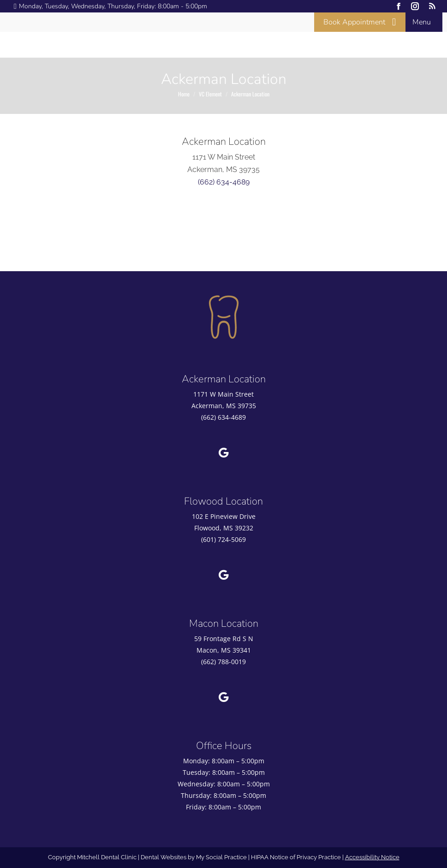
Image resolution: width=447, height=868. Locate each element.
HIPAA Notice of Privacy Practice (296, 857)
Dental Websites (164, 857)
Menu (422, 22)
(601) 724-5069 (223, 539)
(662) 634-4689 (224, 182)
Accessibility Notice (372, 857)
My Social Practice (221, 857)
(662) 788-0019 (223, 662)
